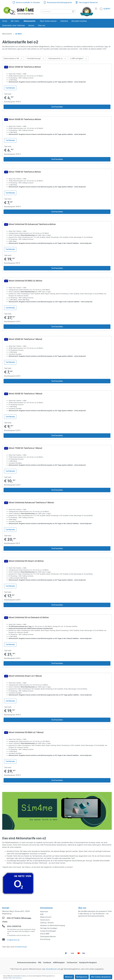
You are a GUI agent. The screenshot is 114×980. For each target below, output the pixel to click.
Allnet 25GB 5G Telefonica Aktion (25, 67)
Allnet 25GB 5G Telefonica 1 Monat (25, 339)
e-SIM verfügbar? (79, 58)
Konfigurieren (82, 977)
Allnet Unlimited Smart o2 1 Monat (25, 676)
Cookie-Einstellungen (48, 931)
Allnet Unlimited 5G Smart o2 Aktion (26, 561)
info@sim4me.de (11, 940)
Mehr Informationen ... (16, 978)
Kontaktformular (21, 947)
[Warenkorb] (105, 9)
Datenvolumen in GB (13, 58)
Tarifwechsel (72, 962)
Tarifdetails (10, 88)
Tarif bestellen (57, 107)
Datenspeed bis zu (57, 58)
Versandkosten (51, 969)
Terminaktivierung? (35, 58)
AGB (42, 914)
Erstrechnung (45, 939)
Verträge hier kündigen (49, 928)
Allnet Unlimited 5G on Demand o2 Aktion (29, 617)
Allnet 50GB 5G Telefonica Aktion (25, 119)
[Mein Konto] (96, 9)
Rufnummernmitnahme (27, 962)
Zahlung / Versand (47, 923)
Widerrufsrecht (46, 917)
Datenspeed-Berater (48, 936)
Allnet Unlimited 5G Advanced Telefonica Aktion (32, 224)
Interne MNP (45, 934)
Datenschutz (45, 920)
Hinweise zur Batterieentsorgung (53, 925)
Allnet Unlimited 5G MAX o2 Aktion (25, 281)
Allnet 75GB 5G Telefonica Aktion (25, 172)
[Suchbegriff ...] (55, 11)
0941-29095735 (12, 926)
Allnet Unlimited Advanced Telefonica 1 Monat (31, 503)
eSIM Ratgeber (59, 962)
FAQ (40, 962)
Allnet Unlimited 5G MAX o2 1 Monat (26, 732)
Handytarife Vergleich (88, 962)
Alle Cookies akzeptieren (101, 977)
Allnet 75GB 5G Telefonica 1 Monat (25, 448)
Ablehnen (69, 977)
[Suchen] (73, 11)
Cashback (47, 962)
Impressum (44, 911)
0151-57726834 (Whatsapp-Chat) (17, 920)
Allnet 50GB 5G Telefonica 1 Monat (25, 394)
